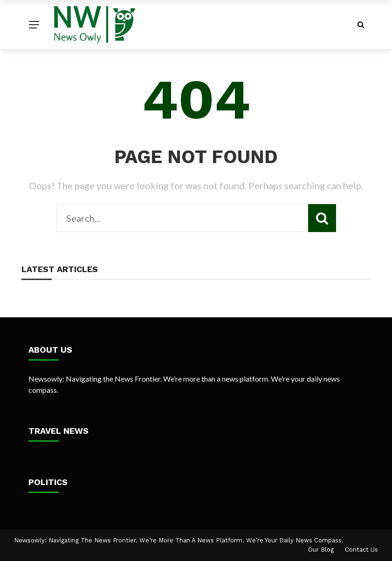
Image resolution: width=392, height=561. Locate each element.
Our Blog (321, 550)
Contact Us (361, 550)
